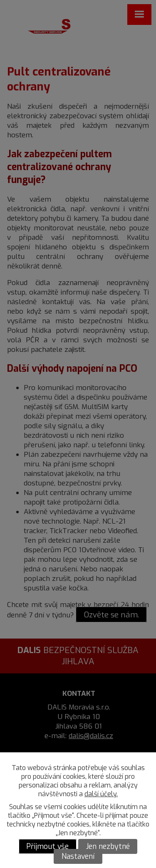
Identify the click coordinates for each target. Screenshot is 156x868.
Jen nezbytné (108, 846)
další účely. (101, 794)
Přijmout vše (47, 846)
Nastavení (78, 856)
